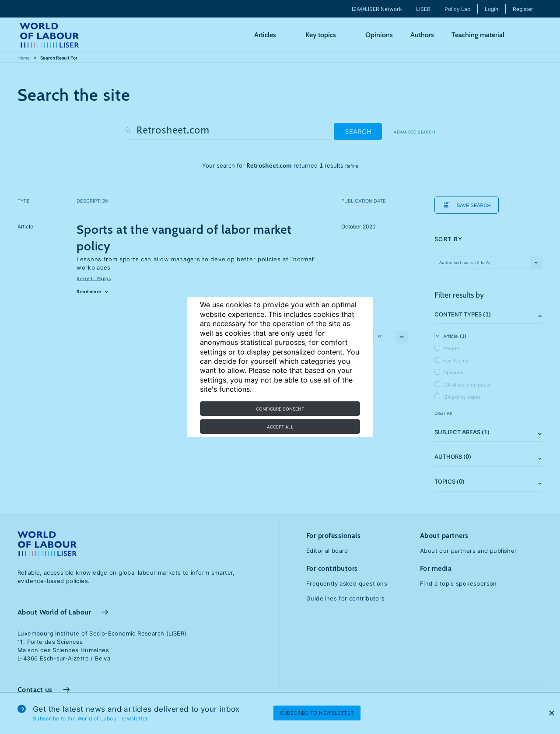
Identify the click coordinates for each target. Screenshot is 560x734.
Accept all (280, 427)
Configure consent (280, 409)
